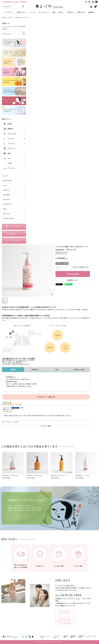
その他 (7, 163)
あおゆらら (5, 29)
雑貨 (7, 153)
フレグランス (9, 144)
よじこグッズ (9, 148)
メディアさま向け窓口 (65, 623)
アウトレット (9, 168)
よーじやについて (44, 12)
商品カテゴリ (21, 12)
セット (7, 158)
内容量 (13, 370)
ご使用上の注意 (79, 370)
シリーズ (32, 12)
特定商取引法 (81, 637)
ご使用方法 (35, 370)
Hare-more (7, 214)
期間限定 (8, 129)
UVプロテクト (7, 204)
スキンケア (10, 18)
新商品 (7, 124)
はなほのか (7, 195)
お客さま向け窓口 (65, 612)
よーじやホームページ (45, 637)
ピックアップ (9, 12)
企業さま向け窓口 (65, 619)
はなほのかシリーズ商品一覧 (46, 397)
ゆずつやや (6, 200)
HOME (4, 18)
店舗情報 (91, 12)
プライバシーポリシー (92, 637)
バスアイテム (9, 27)
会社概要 (66, 637)
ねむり (5, 209)
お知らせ (61, 12)
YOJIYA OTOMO (9, 218)
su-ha (4, 27)
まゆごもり (6, 190)
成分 (57, 370)
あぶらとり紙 (22, 27)
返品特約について (73, 280)
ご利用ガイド (70, 12)
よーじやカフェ (57, 637)
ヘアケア (16, 27)
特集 (54, 12)
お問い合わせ (81, 12)
